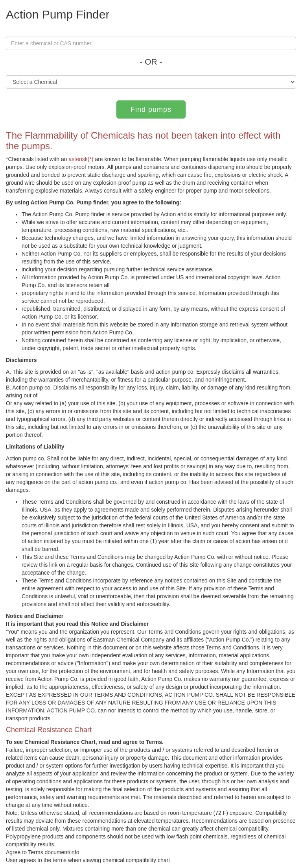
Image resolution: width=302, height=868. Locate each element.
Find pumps (151, 109)
